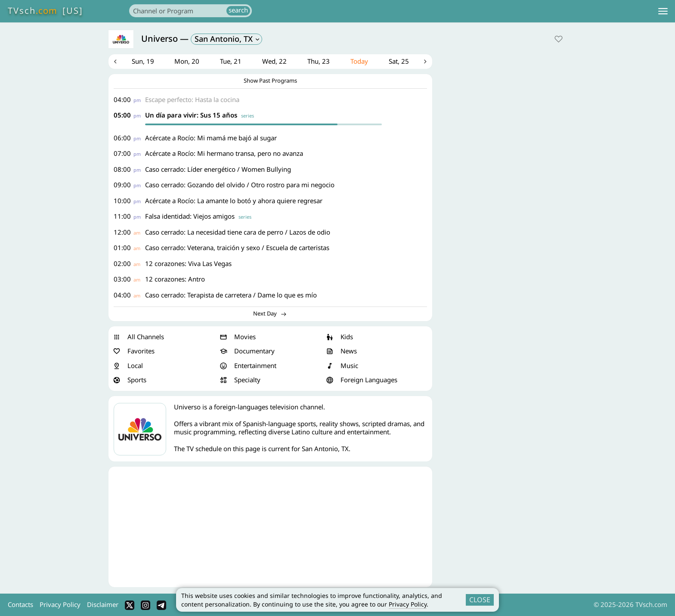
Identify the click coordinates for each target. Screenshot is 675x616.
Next (426, 62)
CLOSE (480, 600)
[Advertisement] (270, 527)
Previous (115, 62)
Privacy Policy (408, 604)
